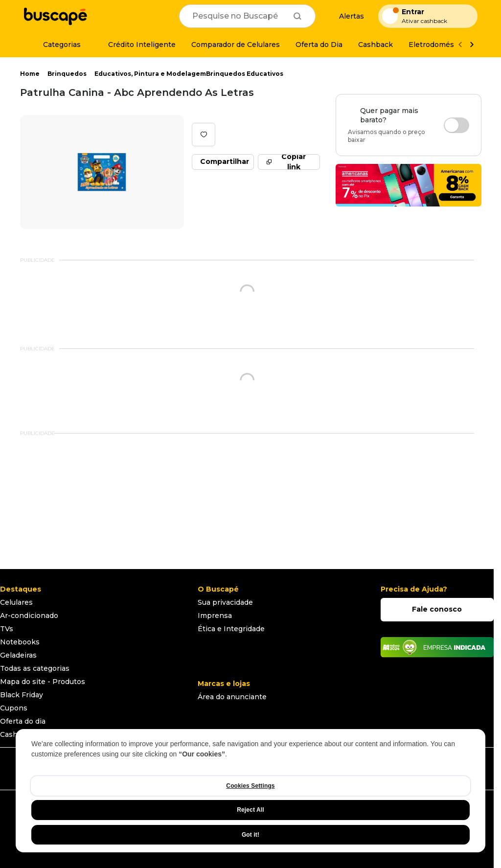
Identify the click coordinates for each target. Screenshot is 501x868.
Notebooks (20, 642)
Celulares (16, 602)
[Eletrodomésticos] (440, 45)
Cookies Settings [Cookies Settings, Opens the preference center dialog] (250, 786)
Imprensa (215, 616)
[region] (250, 791)
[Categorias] (56, 45)
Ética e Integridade (231, 629)
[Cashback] (376, 45)
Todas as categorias (35, 668)
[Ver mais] (472, 45)
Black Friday (22, 695)
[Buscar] (297, 16)
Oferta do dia (23, 721)
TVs (7, 629)
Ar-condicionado (29, 616)
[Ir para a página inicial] (55, 16)
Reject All (250, 810)
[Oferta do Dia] (319, 45)
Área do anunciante (232, 697)
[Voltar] (460, 45)
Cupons (14, 708)
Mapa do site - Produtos (43, 682)
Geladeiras (18, 655)
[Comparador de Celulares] (236, 45)
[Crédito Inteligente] (136, 45)
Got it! (250, 835)
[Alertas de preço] (347, 16)
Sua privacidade (225, 602)
